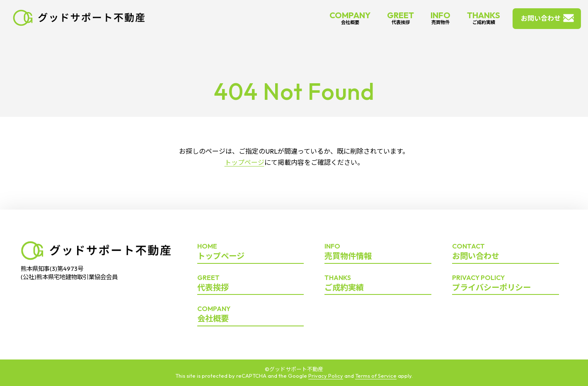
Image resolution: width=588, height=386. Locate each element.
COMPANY (350, 18)
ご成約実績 (378, 283)
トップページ (244, 162)
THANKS (484, 18)
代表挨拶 (251, 283)
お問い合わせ (541, 18)
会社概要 (251, 314)
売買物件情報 (378, 252)
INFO (440, 18)
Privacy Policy (326, 376)
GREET (400, 18)
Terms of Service (376, 376)
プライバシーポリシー (506, 283)
